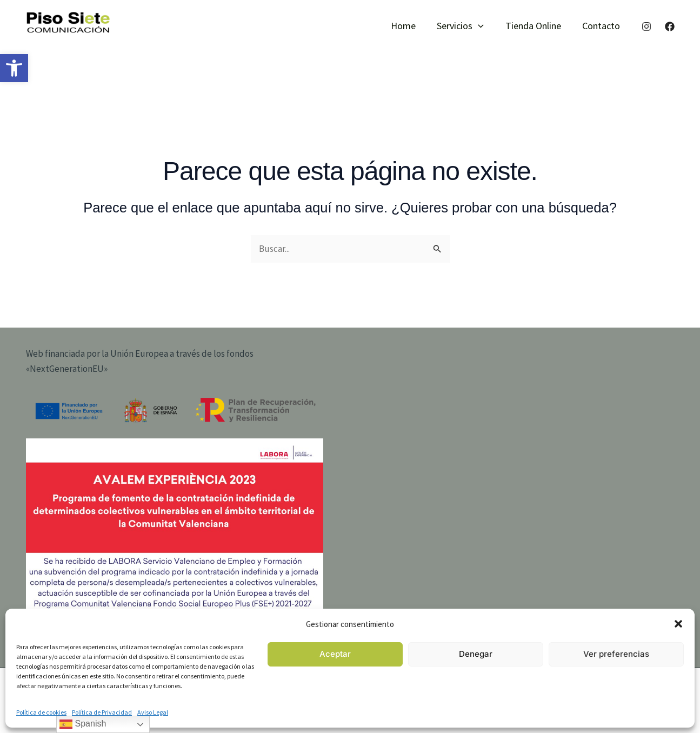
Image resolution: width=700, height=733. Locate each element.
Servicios (465, 26)
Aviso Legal (153, 712)
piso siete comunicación (64, 39)
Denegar (476, 654)
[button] (14, 68)
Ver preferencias (616, 654)
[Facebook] (670, 26)
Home (410, 26)
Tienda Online (536, 26)
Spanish (83, 724)
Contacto (602, 26)
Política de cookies (41, 712)
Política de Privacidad (102, 712)
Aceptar (335, 654)
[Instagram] (646, 26)
